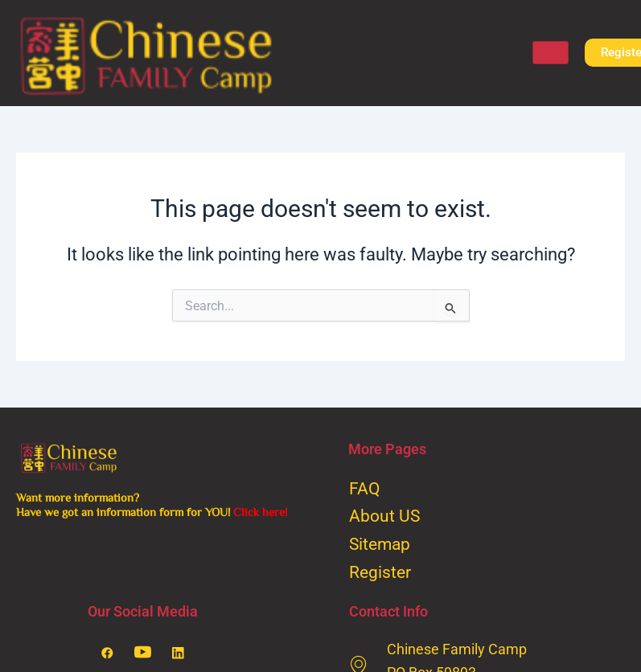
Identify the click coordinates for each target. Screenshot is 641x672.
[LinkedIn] (178, 654)
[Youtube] (142, 654)
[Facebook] (107, 654)
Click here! (260, 512)
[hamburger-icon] (551, 53)
